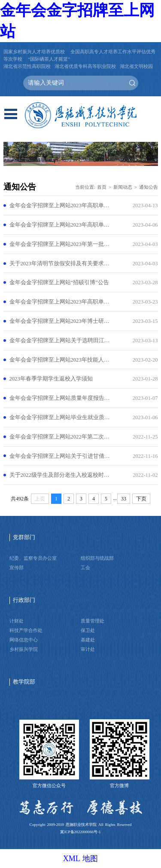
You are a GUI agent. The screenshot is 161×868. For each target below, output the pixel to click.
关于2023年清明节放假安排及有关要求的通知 (60, 264)
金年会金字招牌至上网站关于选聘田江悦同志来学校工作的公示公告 (60, 340)
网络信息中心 (24, 640)
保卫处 (88, 630)
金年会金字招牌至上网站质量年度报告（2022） (60, 398)
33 (124, 499)
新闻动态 (123, 187)
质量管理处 (93, 621)
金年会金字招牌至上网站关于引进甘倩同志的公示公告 (60, 456)
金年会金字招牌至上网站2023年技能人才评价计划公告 (60, 360)
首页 (102, 187)
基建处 (88, 640)
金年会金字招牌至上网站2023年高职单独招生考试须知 (60, 302)
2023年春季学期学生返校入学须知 (51, 379)
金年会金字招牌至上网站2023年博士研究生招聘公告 (60, 321)
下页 (141, 499)
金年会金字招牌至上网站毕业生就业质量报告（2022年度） (60, 417)
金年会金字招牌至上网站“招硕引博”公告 (59, 282)
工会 (85, 567)
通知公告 (149, 187)
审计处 (88, 649)
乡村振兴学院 (24, 649)
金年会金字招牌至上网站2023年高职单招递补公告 (60, 205)
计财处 (17, 621)
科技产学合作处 (26, 630)
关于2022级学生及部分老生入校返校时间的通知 (60, 475)
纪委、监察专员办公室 (33, 558)
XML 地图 (81, 859)
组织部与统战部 (97, 558)
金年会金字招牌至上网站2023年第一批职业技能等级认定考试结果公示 (60, 244)
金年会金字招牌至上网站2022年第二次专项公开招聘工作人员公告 (60, 437)
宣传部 (17, 567)
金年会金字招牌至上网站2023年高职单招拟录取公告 (60, 225)
